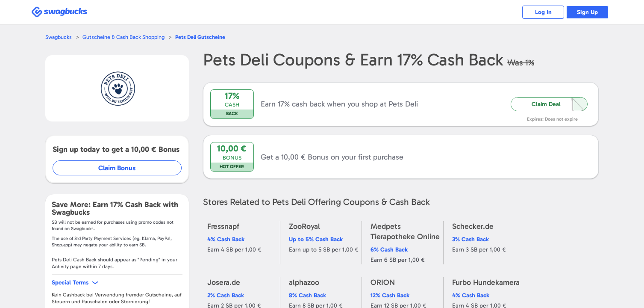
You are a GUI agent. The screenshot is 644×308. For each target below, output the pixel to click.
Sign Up (587, 12)
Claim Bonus (117, 168)
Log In (542, 12)
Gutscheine (201, 37)
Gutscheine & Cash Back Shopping (124, 37)
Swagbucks (59, 37)
